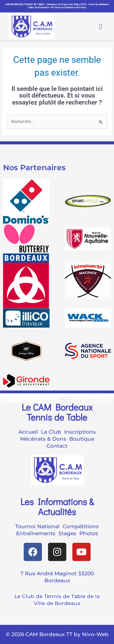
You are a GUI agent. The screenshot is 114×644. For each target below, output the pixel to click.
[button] (96, 27)
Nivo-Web (95, 634)
